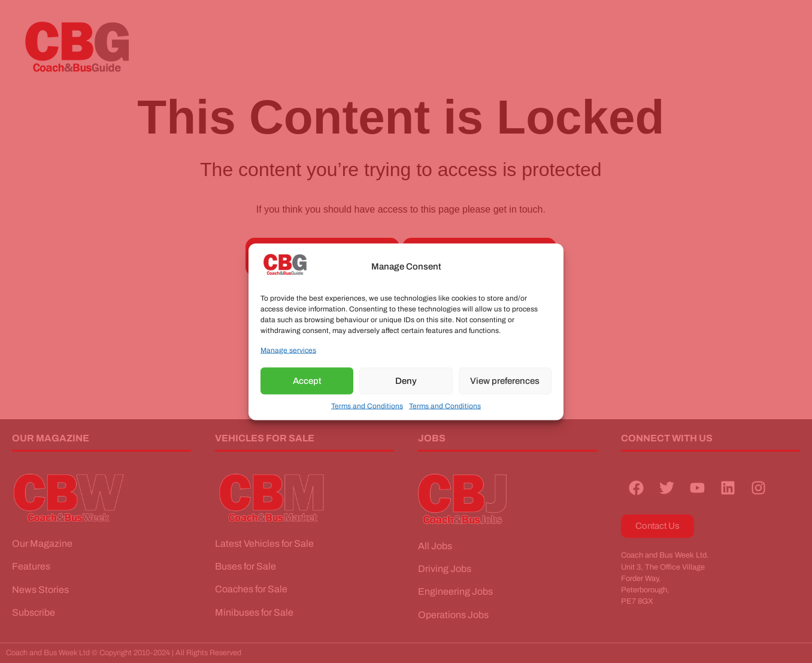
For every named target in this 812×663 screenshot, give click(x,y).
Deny (406, 381)
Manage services (288, 350)
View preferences (505, 381)
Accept (307, 381)
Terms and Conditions (367, 405)
